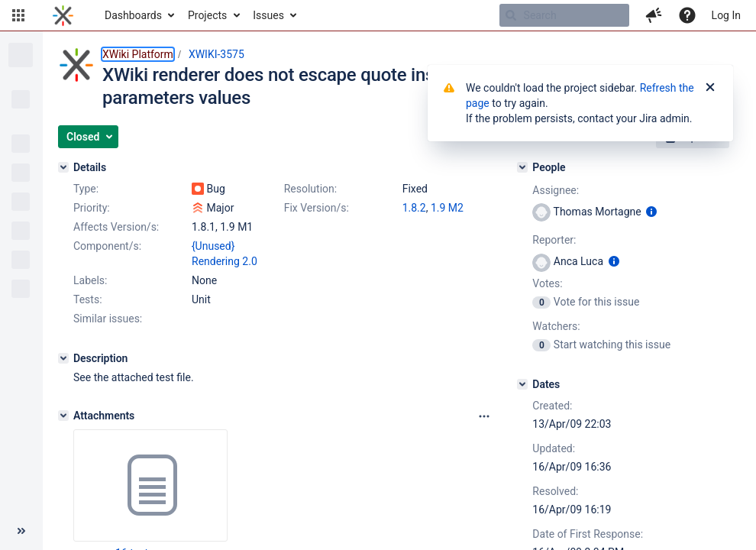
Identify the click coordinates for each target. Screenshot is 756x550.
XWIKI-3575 (216, 54)
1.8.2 (414, 208)
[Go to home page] (63, 15)
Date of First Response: (588, 534)
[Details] (63, 167)
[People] (522, 167)
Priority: (92, 208)
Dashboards (133, 15)
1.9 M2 (447, 208)
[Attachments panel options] (484, 416)
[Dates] (522, 384)
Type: (86, 189)
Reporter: (554, 240)
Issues (268, 15)
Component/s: (107, 246)
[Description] (63, 358)
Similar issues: (108, 319)
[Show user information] (651, 212)
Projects (207, 15)
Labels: (90, 280)
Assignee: (556, 190)
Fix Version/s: (317, 208)
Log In (726, 15)
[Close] (710, 88)
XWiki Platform (138, 54)
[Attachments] (63, 416)
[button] (18, 15)
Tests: (88, 299)
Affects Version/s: (116, 227)
